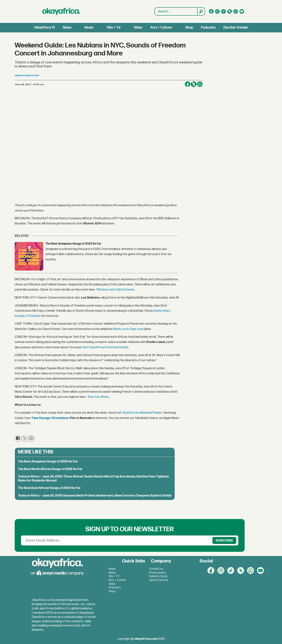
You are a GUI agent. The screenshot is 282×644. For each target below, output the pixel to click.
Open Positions (159, 580)
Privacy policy (157, 573)
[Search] (201, 11)
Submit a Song (158, 576)
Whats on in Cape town (129, 329)
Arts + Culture (161, 28)
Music (89, 28)
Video (138, 28)
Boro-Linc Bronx (98, 397)
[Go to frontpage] (61, 11)
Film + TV (114, 28)
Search (155, 12)
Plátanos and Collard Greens (115, 290)
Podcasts (208, 28)
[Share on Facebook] (188, 84)
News (67, 28)
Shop (189, 28)
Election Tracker (236, 28)
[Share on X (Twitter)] (194, 84)
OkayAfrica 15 (44, 28)
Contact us (156, 569)
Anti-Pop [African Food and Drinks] (105, 347)
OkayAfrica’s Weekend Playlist (142, 413)
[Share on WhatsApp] (200, 84)
